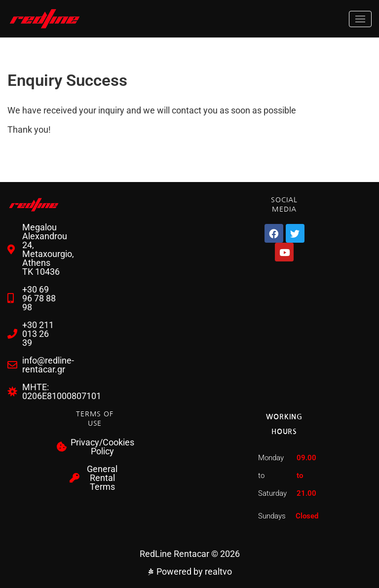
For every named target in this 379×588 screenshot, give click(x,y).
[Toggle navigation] (360, 19)
